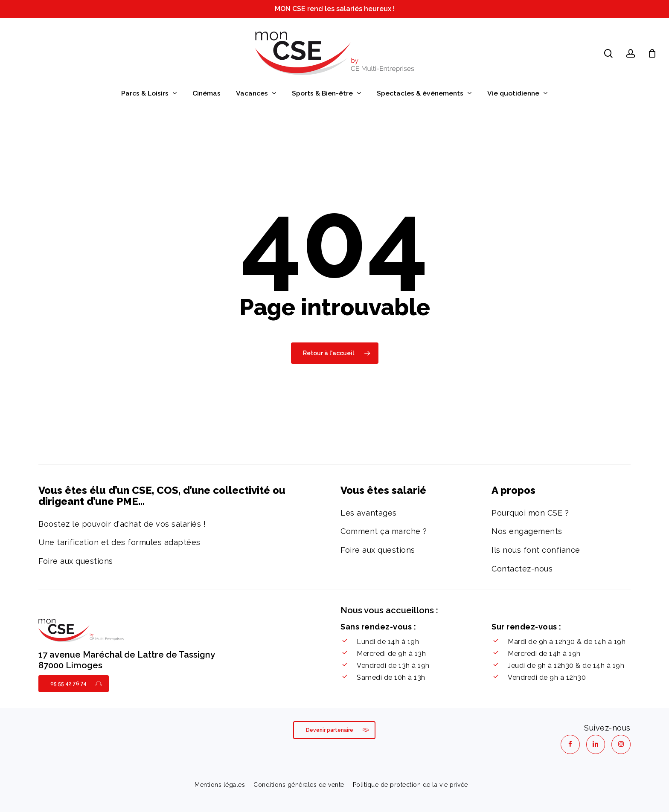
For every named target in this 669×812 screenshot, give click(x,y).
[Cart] (652, 53)
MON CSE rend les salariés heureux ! (335, 9)
